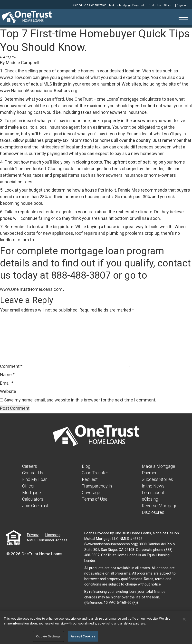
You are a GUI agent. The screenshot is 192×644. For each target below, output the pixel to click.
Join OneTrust (35, 506)
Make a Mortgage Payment (126, 5)
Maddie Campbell (23, 63)
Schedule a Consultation (90, 5)
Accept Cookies (83, 636)
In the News (153, 486)
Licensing (53, 535)
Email (7, 383)
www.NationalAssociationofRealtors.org (39, 91)
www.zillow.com (16, 77)
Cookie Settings (48, 636)
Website (8, 391)
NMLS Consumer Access (47, 540)
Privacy (33, 535)
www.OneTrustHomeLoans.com (31, 289)
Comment (11, 366)
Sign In (181, 5)
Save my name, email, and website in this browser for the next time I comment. (80, 400)
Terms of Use (95, 499)
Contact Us (33, 473)
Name (7, 375)
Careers (30, 466)
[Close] (184, 619)
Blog (86, 466)
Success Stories (157, 479)
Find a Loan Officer (160, 5)
